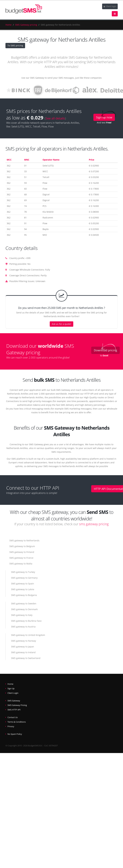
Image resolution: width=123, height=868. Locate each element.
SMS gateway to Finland (22, 552)
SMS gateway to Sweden (24, 603)
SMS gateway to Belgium (22, 546)
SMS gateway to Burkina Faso (26, 621)
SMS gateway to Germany (24, 578)
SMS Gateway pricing (26, 25)
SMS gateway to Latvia (23, 589)
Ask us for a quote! (61, 324)
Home (8, 25)
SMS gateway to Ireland (23, 652)
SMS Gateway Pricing (17, 705)
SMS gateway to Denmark (24, 609)
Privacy (11, 726)
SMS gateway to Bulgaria (24, 595)
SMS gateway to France (21, 558)
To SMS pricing (15, 45)
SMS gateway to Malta (21, 564)
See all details (55, 118)
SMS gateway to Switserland (26, 658)
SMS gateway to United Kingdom (28, 635)
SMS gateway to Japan (23, 647)
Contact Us (13, 717)
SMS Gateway (14, 701)
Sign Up (11, 689)
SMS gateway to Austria (23, 627)
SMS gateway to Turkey (23, 572)
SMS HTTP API (14, 710)
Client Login (13, 693)
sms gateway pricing (94, 524)
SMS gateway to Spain (23, 584)
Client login (110, 6)
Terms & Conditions (17, 722)
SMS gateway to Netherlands (24, 540)
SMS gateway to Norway (24, 641)
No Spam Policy (15, 734)
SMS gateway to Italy (22, 615)
